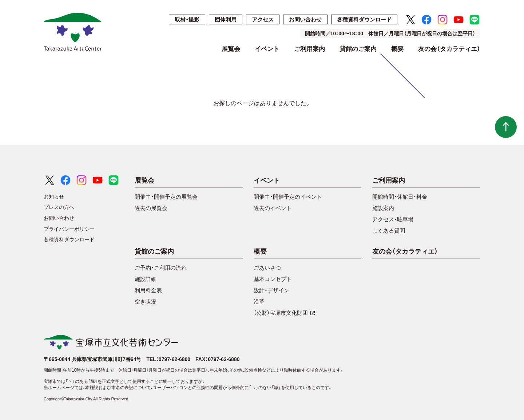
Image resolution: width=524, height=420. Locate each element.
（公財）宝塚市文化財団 (284, 313)
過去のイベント (273, 208)
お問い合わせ (305, 19)
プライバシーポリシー (69, 229)
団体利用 (226, 19)
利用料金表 (148, 290)
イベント (267, 49)
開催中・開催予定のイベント (288, 197)
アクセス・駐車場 (393, 219)
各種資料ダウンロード (364, 19)
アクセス (263, 19)
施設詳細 (146, 279)
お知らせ (54, 197)
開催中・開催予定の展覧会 (166, 197)
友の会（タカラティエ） (449, 49)
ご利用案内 (309, 49)
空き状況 (146, 302)
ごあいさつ (267, 268)
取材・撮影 (187, 19)
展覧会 (231, 49)
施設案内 (383, 208)
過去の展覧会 (151, 208)
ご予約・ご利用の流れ (161, 268)
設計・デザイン (271, 290)
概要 (397, 49)
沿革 (259, 302)
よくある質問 (389, 231)
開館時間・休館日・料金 (400, 197)
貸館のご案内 (358, 49)
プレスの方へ (59, 207)
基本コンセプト (273, 279)
